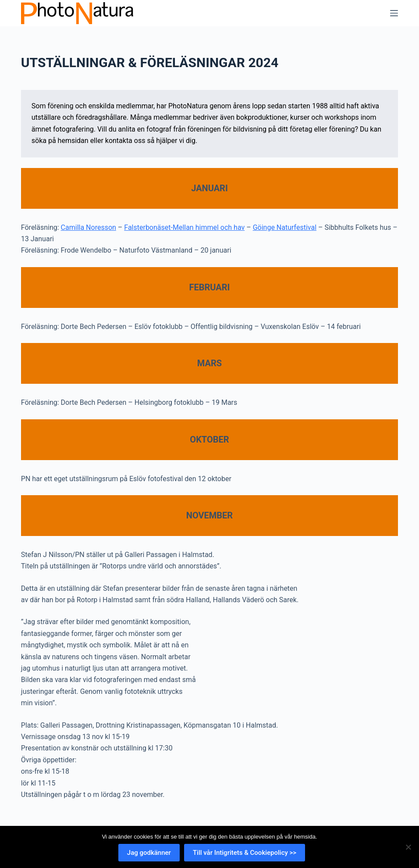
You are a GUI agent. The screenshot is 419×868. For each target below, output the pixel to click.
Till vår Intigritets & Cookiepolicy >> (245, 853)
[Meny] (394, 13)
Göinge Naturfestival (285, 227)
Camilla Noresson (89, 227)
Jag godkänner (149, 853)
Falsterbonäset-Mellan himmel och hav (184, 227)
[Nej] (408, 847)
